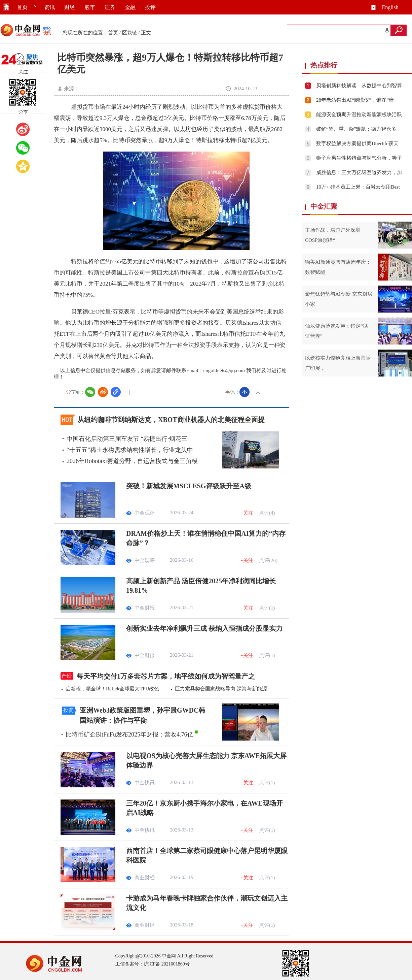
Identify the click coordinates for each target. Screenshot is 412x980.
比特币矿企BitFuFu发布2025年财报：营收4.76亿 (129, 734)
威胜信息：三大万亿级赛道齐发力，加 (359, 172)
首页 (22, 7)
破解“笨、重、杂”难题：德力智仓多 (356, 129)
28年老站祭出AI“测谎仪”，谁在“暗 (355, 100)
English (390, 7)
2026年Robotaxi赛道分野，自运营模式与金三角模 (132, 461)
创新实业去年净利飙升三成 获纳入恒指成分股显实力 (204, 628)
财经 (70, 7)
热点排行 (324, 65)
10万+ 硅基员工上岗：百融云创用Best (358, 187)
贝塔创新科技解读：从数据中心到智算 (359, 86)
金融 (130, 7)
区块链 (130, 33)
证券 (110, 7)
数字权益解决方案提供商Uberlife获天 (357, 143)
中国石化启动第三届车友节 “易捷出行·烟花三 (127, 439)
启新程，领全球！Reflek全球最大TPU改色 (112, 689)
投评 (150, 7)
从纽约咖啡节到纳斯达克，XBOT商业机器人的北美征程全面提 (171, 420)
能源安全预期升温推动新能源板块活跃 (359, 115)
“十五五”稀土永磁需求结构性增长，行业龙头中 (130, 450)
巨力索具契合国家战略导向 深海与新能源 (221, 689)
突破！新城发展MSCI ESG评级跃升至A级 (189, 486)
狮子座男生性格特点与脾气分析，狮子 (359, 158)
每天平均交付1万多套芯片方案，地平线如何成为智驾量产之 (166, 676)
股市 (90, 7)
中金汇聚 (324, 206)
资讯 (49, 7)
